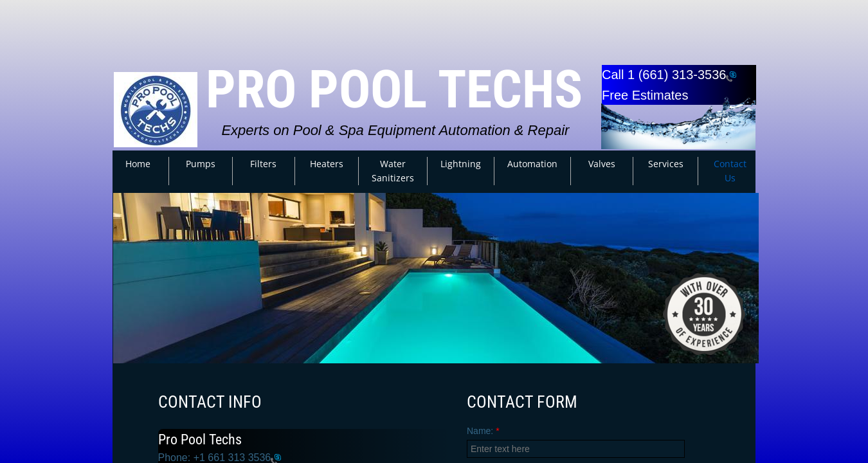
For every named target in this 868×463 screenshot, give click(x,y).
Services (666, 164)
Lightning (461, 164)
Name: (483, 431)
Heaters (327, 164)
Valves (602, 164)
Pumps (201, 164)
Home (138, 164)
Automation (532, 164)
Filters (263, 164)
